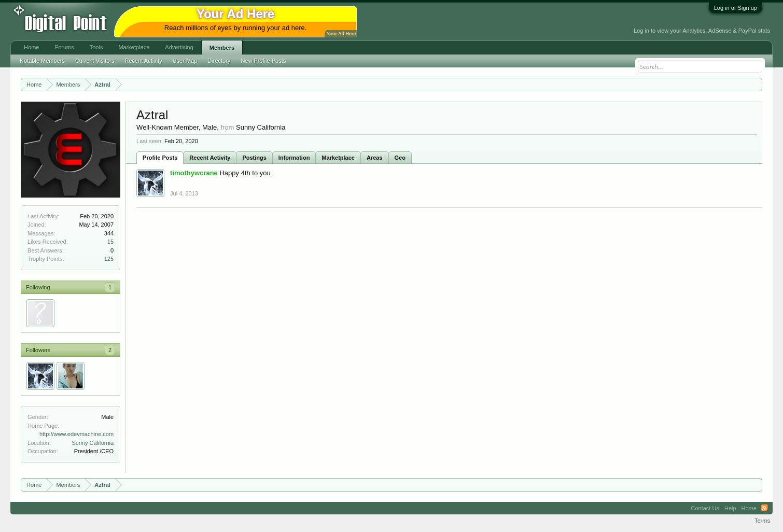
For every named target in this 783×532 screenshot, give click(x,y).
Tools (96, 47)
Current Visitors (95, 61)
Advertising (179, 47)
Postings (254, 158)
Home (31, 47)
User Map (185, 61)
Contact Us (705, 508)
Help (730, 508)
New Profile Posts (263, 61)
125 (109, 259)
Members (222, 48)
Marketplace (338, 158)
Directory (219, 61)
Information (294, 158)
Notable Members (42, 61)
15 (110, 242)
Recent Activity (210, 158)
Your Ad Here (341, 34)
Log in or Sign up (736, 8)
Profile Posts (160, 158)
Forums (64, 47)
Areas (375, 158)
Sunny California (93, 443)
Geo (400, 158)
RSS (764, 508)
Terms (762, 521)
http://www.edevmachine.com (76, 434)
